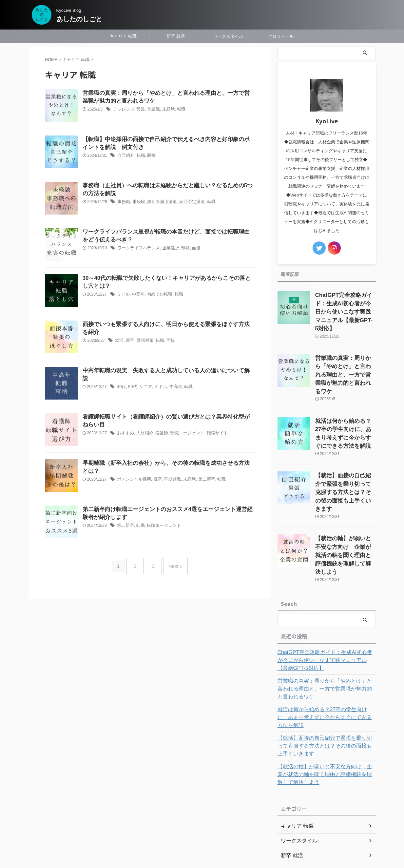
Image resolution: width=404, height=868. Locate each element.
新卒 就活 (176, 36)
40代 (121, 380)
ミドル (123, 296)
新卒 (129, 342)
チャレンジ (123, 111)
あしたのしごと (83, 19)
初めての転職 (157, 296)
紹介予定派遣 (187, 203)
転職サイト (210, 434)
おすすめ (125, 434)
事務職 (123, 203)
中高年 (137, 296)
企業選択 (167, 249)
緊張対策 (143, 342)
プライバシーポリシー (204, 822)
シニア (144, 380)
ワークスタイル (228, 36)
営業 (139, 111)
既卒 (155, 481)
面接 (149, 157)
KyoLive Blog (196, 834)
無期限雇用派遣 (159, 203)
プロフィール (281, 36)
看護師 (159, 434)
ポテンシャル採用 (133, 481)
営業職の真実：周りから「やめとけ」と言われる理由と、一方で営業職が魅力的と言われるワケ (326, 636)
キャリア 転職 (123, 36)
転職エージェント (183, 434)
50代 (132, 380)
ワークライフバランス (137, 249)
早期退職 (168, 481)
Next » (172, 563)
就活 (119, 342)
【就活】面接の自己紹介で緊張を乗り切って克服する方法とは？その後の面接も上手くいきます (326, 685)
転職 (177, 111)
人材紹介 (143, 434)
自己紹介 (125, 157)
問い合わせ (242, 822)
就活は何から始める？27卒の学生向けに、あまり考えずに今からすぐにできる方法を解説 (326, 660)
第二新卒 (201, 481)
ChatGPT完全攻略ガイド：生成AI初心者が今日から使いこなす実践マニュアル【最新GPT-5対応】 (326, 607)
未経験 (165, 111)
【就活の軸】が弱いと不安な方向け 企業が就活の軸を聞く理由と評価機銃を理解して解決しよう (326, 713)
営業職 (151, 111)
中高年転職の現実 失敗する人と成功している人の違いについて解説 (164, 371)
